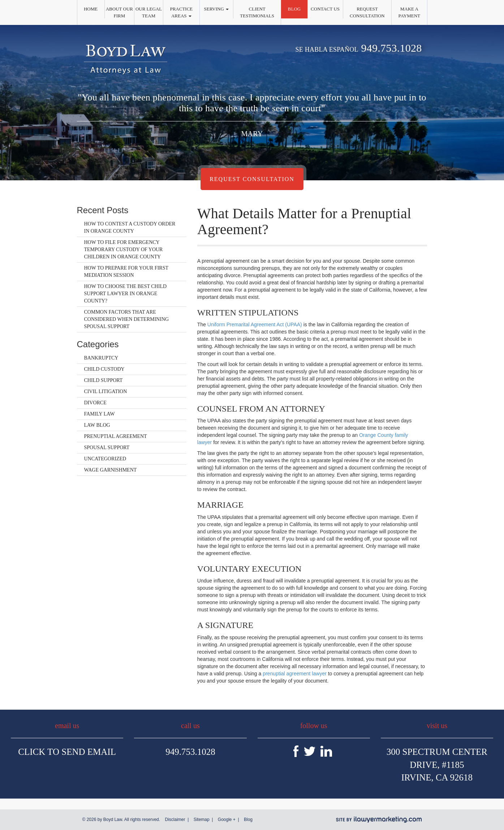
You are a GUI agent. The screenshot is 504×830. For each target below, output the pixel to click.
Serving (217, 9)
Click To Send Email (67, 752)
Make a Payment (409, 12)
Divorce (95, 403)
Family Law (100, 414)
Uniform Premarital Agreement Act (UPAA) (255, 324)
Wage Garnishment (111, 470)
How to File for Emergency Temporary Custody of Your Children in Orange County (124, 250)
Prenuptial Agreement (116, 436)
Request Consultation (367, 12)
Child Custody (104, 369)
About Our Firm (119, 12)
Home (91, 9)
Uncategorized (105, 459)
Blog (294, 9)
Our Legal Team (149, 12)
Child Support (104, 380)
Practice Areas (181, 12)
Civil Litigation (106, 392)
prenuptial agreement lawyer (295, 674)
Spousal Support (107, 448)
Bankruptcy (101, 358)
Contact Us (325, 9)
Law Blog (97, 425)
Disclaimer (175, 820)
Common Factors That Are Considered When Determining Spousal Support (127, 319)
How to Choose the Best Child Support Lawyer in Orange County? (126, 294)
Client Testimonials (257, 12)
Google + (227, 820)
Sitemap (202, 820)
